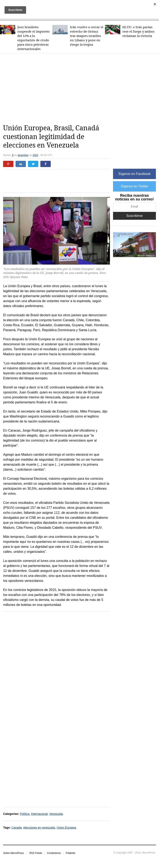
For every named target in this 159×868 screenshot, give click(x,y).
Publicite (70, 853)
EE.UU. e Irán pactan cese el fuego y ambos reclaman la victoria (138, 31)
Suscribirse (134, 216)
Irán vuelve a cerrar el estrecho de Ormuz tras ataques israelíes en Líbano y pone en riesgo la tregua (87, 36)
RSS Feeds (36, 853)
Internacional (39, 814)
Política (25, 814)
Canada (17, 828)
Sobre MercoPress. (14, 853)
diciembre (23, 155)
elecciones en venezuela (39, 828)
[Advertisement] (81, 89)
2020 (35, 155)
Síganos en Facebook (135, 174)
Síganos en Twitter (134, 186)
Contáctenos (54, 853)
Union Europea (66, 828)
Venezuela (56, 814)
